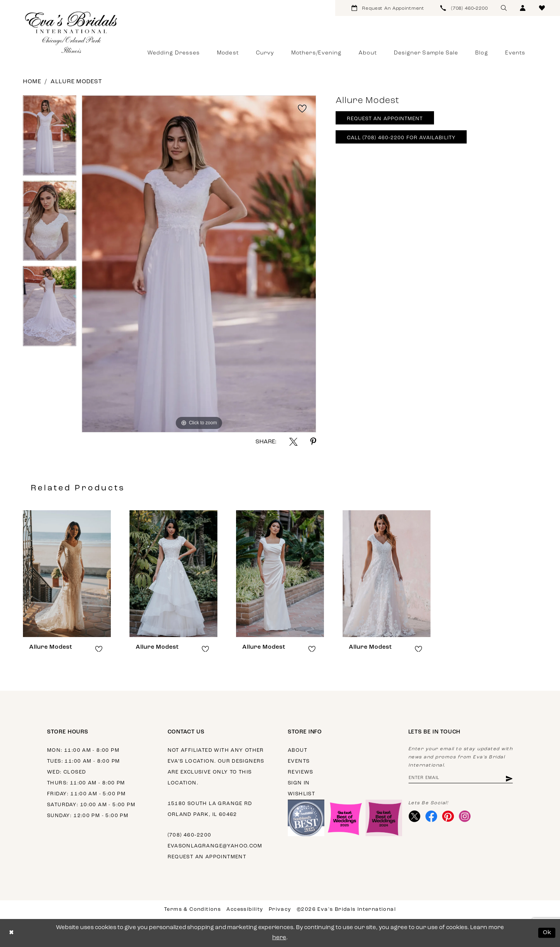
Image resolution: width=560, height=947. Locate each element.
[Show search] (504, 8)
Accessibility (245, 909)
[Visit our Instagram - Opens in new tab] (465, 816)
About (297, 750)
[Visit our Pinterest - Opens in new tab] (448, 816)
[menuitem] (388, 8)
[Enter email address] (461, 778)
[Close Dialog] (11, 933)
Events (299, 761)
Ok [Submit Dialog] (547, 933)
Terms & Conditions (192, 909)
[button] (523, 8)
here (279, 938)
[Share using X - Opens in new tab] (293, 442)
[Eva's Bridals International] (72, 32)
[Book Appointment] (388, 8)
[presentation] (67, 574)
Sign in (299, 783)
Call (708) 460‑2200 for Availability (401, 138)
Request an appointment (207, 857)
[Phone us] (464, 8)
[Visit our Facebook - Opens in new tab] (431, 816)
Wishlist (301, 794)
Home (32, 82)
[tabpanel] (50, 138)
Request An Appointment (385, 119)
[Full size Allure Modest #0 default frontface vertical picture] (199, 264)
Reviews (301, 772)
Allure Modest (76, 82)
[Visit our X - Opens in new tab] (415, 816)
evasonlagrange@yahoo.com (215, 846)
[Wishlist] (542, 8)
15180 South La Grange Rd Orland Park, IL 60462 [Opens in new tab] (210, 809)
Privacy (280, 909)
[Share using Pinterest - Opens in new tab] (313, 442)
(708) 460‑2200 (190, 835)
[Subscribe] (508, 778)
